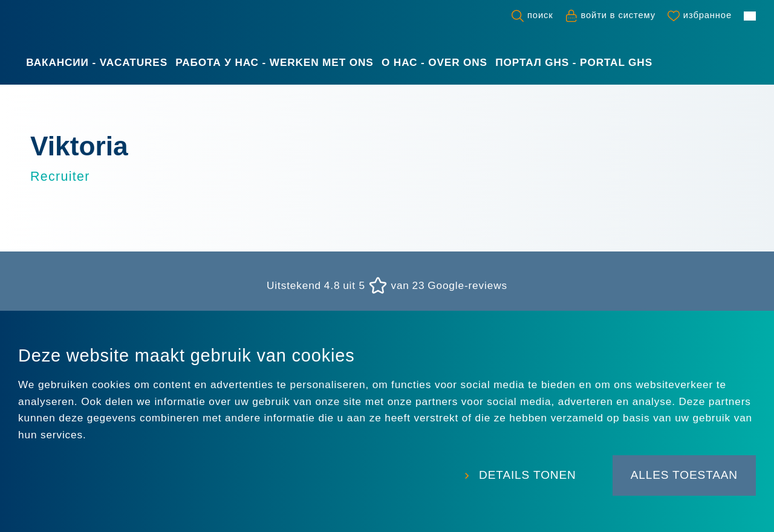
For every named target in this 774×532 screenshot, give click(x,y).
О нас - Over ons (434, 62)
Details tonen (528, 475)
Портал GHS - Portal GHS (574, 62)
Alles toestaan (684, 475)
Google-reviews (467, 286)
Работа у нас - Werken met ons (274, 62)
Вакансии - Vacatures (97, 62)
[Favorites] (700, 16)
